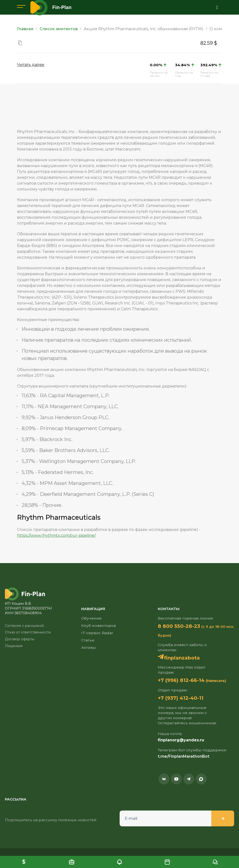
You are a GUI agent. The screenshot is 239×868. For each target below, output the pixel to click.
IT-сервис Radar (97, 633)
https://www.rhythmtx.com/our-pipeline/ (56, 535)
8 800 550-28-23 (179, 626)
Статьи (88, 640)
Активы (89, 647)
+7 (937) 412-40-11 (181, 698)
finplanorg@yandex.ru (181, 740)
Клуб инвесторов (99, 626)
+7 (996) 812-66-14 (181, 680)
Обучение (91, 618)
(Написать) (216, 681)
